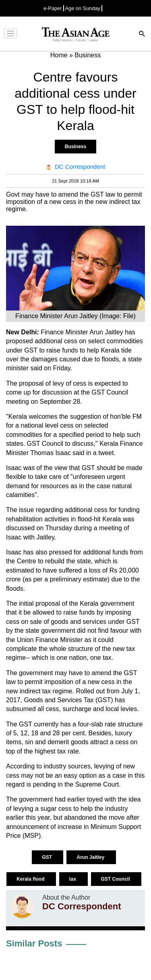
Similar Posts (34, 943)
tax (73, 879)
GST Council (116, 879)
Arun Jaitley (91, 857)
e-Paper (53, 8)
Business (75, 147)
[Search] (142, 35)
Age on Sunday (83, 8)
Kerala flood (31, 879)
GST (48, 857)
